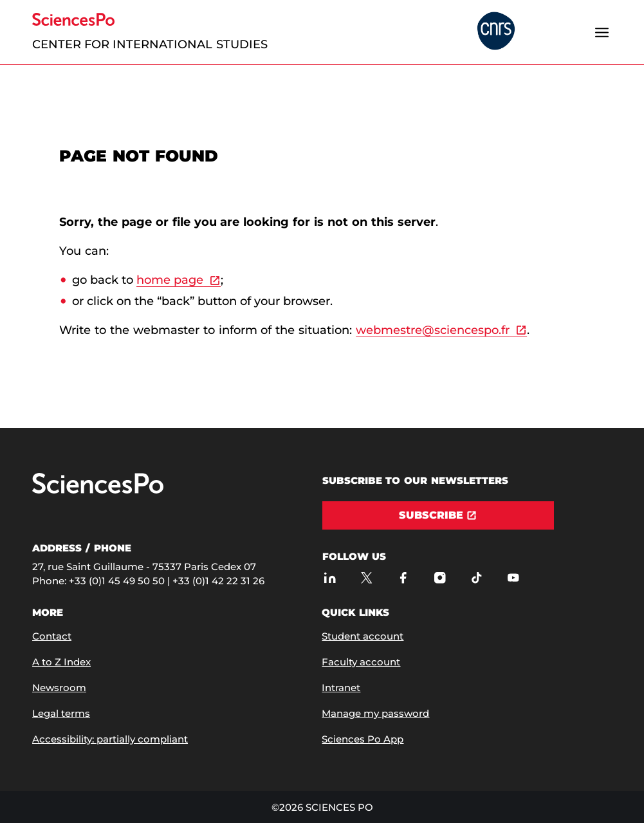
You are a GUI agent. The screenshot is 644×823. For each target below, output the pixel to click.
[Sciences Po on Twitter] (367, 578)
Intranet (341, 688)
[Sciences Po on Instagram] (440, 578)
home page (170, 280)
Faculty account (361, 662)
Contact (52, 636)
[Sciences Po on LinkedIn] (330, 578)
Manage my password (375, 713)
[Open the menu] (602, 32)
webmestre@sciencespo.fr (433, 330)
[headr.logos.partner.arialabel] (496, 32)
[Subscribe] (438, 515)
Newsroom (59, 688)
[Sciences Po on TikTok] (477, 578)
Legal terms (61, 713)
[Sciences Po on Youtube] (514, 578)
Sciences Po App (363, 739)
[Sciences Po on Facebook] (404, 578)
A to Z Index (61, 662)
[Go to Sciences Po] (98, 491)
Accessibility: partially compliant (110, 739)
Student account (363, 636)
